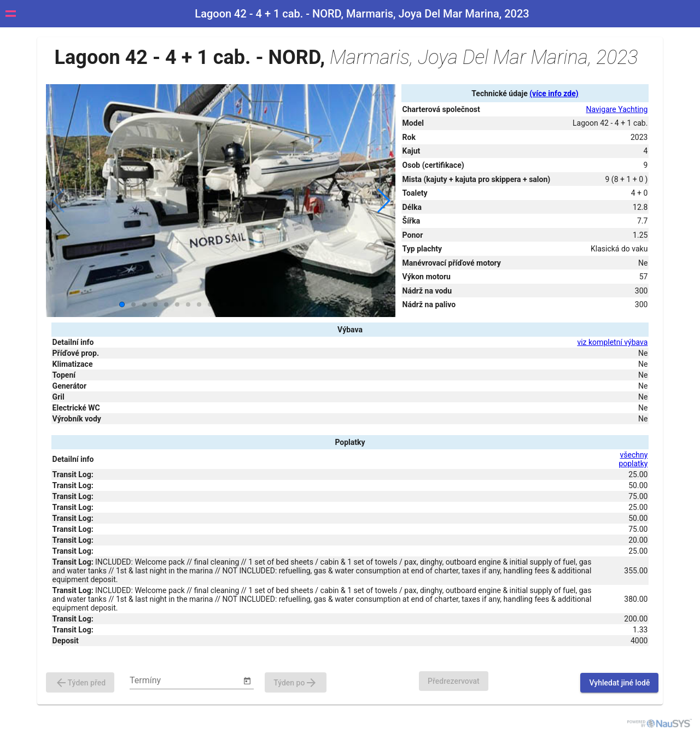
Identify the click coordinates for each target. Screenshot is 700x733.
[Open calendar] (247, 681)
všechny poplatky (633, 459)
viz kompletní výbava (612, 342)
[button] (383, 201)
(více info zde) (554, 93)
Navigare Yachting (617, 109)
